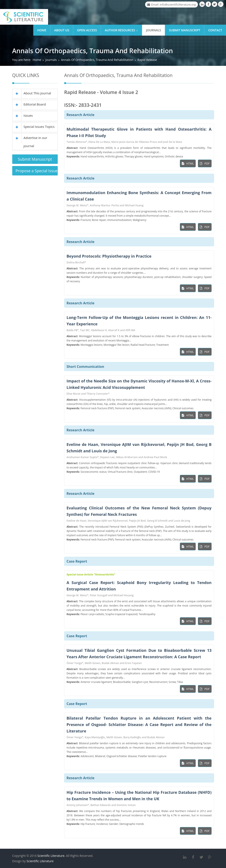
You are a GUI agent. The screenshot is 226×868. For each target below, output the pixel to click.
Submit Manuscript (185, 30)
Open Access (87, 30)
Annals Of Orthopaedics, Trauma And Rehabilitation (97, 60)
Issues (23, 115)
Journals (153, 30)
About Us (62, 30)
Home (42, 30)
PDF (205, 163)
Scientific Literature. (51, 856)
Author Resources (122, 30)
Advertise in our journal (30, 141)
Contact (215, 30)
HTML (188, 163)
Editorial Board (29, 104)
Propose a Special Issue (37, 171)
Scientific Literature (40, 861)
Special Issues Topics (34, 127)
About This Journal (32, 93)
